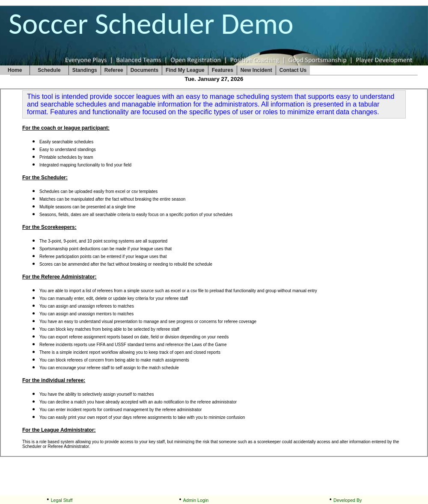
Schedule (49, 70)
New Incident (256, 70)
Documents (144, 70)
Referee (114, 70)
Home (15, 70)
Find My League (185, 70)
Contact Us (293, 70)
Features (223, 70)
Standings (85, 70)
